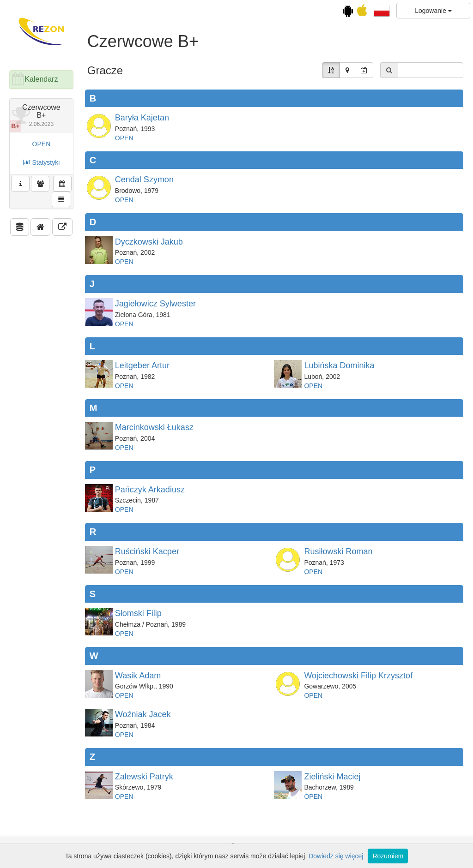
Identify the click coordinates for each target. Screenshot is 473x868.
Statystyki (42, 162)
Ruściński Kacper (147, 551)
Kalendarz (41, 79)
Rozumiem (388, 856)
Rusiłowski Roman (338, 551)
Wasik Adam (138, 676)
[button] (382, 10)
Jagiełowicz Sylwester (155, 304)
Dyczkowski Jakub (149, 242)
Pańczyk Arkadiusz (150, 490)
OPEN (42, 144)
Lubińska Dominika (339, 365)
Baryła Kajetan (142, 118)
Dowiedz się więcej (336, 856)
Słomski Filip (138, 613)
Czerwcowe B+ (41, 115)
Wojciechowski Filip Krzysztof (358, 676)
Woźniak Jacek (143, 714)
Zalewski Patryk (144, 777)
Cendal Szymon (144, 180)
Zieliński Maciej (332, 777)
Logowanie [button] (433, 11)
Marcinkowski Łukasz (154, 427)
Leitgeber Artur (142, 365)
